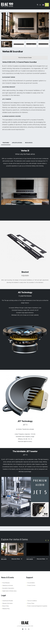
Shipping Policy (6, 609)
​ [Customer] (40, 5)
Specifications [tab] (17, 143)
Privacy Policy (31, 603)
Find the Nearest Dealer (25, 58)
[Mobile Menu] (47, 5)
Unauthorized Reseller (8, 601)
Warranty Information (7, 603)
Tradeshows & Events (8, 585)
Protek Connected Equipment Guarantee (37, 606)
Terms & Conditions (32, 601)
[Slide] (3, 26)
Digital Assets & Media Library (9, 591)
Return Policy (6, 606)
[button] (43, 5)
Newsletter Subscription (8, 588)
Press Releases (6, 583)
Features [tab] (6, 143)
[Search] (38, 5)
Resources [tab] (29, 143)
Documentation (31, 583)
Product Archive (31, 585)
